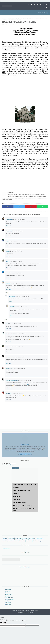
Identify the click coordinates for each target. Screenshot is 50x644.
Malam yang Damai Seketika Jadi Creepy (22, 506)
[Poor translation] (5, 623)
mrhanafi (8, 273)
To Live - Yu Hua (17, 497)
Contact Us (14, 611)
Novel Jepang (5, 541)
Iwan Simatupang (37, 541)
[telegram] (44, 7)
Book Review (11, 539)
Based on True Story (14, 541)
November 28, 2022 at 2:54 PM (18, 357)
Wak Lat (8, 261)
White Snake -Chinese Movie (20, 503)
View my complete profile (25, 454)
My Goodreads (7, 548)
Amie (7, 241)
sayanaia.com (30, 613)
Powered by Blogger (25, 552)
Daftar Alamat (8, 604)
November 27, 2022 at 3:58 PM (16, 347)
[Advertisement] (25, 89)
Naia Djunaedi (25, 444)
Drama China (22, 541)
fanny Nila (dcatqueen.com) (12, 380)
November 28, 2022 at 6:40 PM (18, 369)
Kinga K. (8, 251)
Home (37, 611)
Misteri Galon (16, 487)
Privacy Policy (21, 611)
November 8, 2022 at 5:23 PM (16, 251)
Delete (10, 226)
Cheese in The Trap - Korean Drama (21, 490)
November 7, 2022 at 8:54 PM (15, 241)
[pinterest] (47, 7)
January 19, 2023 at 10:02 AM (21, 307)
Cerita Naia (5, 539)
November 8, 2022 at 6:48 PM (16, 261)
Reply (7, 226)
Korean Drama (18, 539)
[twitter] (31, 4)
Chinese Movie (39, 539)
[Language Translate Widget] (9, 463)
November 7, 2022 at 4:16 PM (18, 231)
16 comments (11, 25)
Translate (11, 465)
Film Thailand (29, 541)
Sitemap (32, 611)
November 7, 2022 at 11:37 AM (18, 219)
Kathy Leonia (9, 231)
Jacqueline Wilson (9, 599)
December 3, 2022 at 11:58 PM (24, 380)
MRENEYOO (9, 393)
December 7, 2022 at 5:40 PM (18, 393)
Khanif (8, 324)
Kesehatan (25, 539)
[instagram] (37, 4)
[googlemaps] (47, 4)
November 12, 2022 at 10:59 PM (19, 334)
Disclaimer (27, 611)
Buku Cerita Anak (9, 598)
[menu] (3, 13)
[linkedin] (41, 4)
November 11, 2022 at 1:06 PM (17, 283)
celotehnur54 (9, 219)
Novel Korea (8, 603)
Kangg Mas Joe (12, 296)
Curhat (7, 593)
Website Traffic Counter (25, 567)
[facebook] (28, 4)
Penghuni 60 (9, 357)
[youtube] (34, 4)
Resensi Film (8, 596)
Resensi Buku (8, 590)
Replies (8, 293)
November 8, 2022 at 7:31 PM (16, 273)
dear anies (8, 283)
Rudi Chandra (9, 369)
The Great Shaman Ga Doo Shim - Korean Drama (24, 484)
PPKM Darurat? (16, 494)
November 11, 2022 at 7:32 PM (16, 324)
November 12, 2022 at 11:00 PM (22, 296)
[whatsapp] (44, 4)
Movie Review (32, 539)
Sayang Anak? (16, 500)
